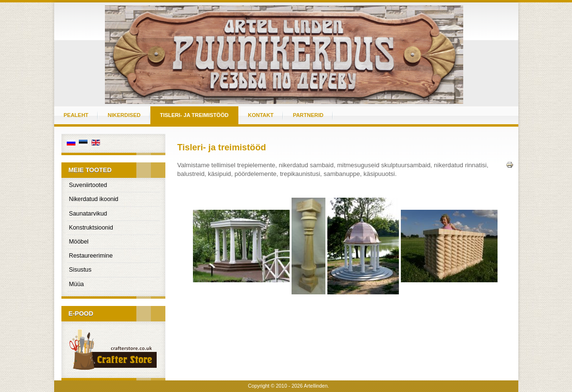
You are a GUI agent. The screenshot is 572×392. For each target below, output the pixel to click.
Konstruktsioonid (91, 228)
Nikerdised (124, 115)
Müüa (77, 284)
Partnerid (308, 115)
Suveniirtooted (88, 185)
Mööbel (79, 242)
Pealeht (76, 115)
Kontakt (261, 115)
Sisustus (81, 270)
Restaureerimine (91, 256)
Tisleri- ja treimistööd (194, 115)
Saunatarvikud (88, 214)
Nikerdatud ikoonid (94, 199)
